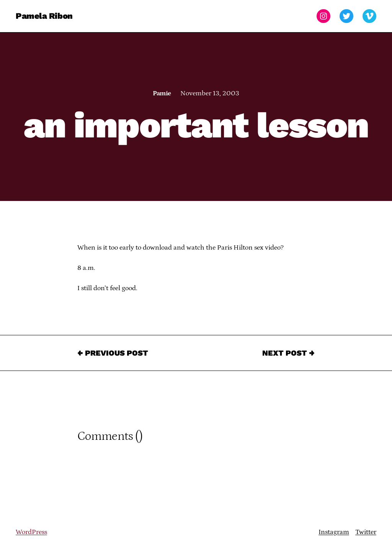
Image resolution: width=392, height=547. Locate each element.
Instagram (334, 532)
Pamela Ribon (44, 16)
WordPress (31, 532)
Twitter (366, 532)
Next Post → (288, 353)
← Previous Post (113, 353)
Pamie (162, 93)
